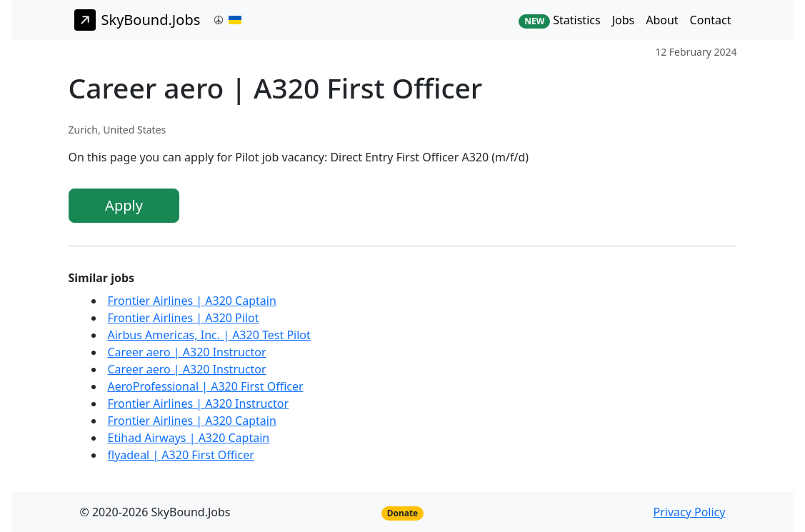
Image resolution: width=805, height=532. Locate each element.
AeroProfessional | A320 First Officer (206, 386)
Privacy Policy (689, 512)
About (662, 20)
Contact (711, 20)
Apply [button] (124, 205)
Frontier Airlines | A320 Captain (192, 301)
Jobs (624, 20)
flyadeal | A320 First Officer (181, 455)
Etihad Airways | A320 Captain (189, 438)
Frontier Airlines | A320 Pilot (184, 318)
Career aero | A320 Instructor (187, 352)
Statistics (559, 20)
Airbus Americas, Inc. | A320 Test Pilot (209, 335)
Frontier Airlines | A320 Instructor (199, 403)
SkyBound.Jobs (137, 20)
